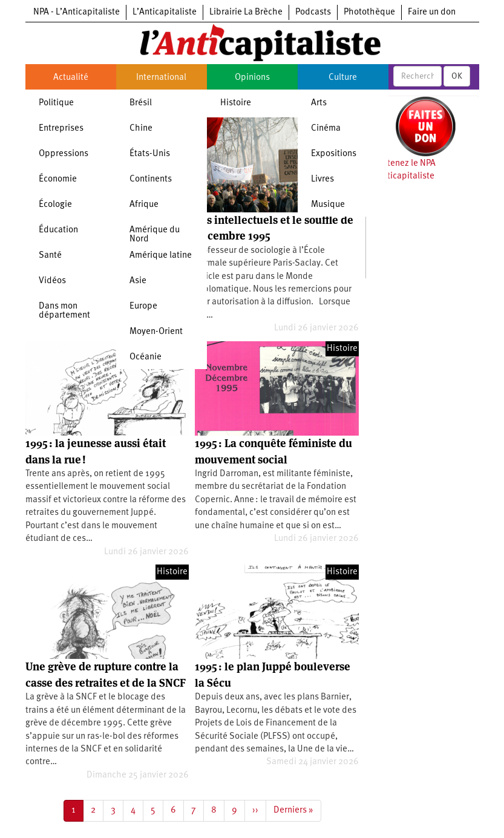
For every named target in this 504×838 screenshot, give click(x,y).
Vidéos (52, 281)
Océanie (146, 357)
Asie (138, 281)
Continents (151, 179)
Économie (58, 179)
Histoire (236, 103)
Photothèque (369, 12)
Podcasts (313, 12)
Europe (143, 306)
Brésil (141, 103)
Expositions (334, 154)
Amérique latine (161, 256)
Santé (50, 256)
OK (457, 76)
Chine (141, 129)
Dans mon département (64, 311)
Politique (56, 103)
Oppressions (64, 154)
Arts (319, 103)
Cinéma (326, 129)
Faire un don (432, 12)
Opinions (252, 78)
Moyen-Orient (156, 332)
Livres (322, 179)
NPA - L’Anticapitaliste (77, 12)
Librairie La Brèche (246, 12)
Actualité (71, 78)
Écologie (55, 205)
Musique (328, 205)
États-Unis (150, 154)
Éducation (58, 230)
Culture (343, 78)
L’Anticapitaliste (165, 12)
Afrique (144, 205)
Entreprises (61, 129)
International (161, 78)
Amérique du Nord (155, 235)
